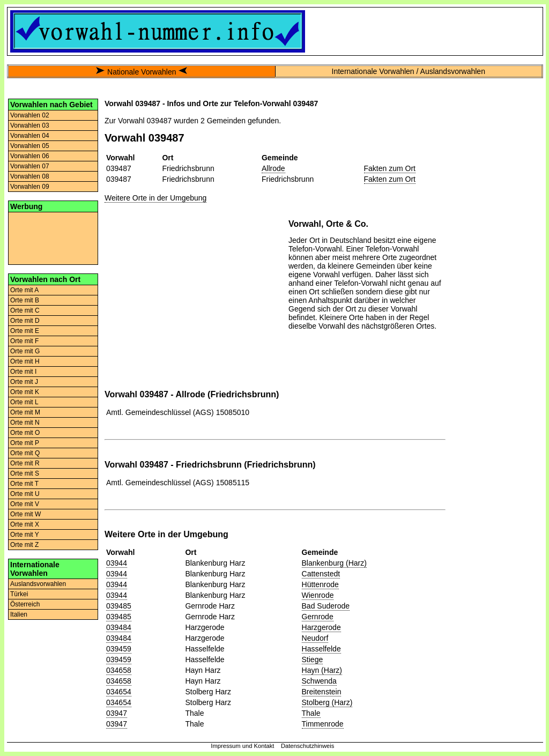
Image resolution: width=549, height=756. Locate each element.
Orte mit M (25, 412)
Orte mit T (24, 484)
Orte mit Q (25, 453)
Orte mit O (25, 433)
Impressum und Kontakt (242, 746)
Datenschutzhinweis (308, 746)
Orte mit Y (25, 535)
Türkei (19, 594)
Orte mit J (24, 382)
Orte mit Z (24, 545)
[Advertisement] (53, 238)
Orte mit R (25, 463)
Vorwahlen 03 (30, 125)
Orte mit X (25, 524)
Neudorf (315, 638)
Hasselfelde (321, 649)
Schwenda (319, 681)
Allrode (273, 168)
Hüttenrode (320, 584)
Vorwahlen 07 (30, 166)
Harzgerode (321, 627)
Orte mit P (25, 443)
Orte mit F (24, 341)
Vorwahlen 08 (30, 176)
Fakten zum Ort (390, 168)
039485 (119, 606)
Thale (311, 713)
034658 (119, 670)
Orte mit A (24, 290)
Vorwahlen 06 (30, 156)
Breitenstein (322, 692)
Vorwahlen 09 (30, 187)
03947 (117, 713)
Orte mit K (25, 392)
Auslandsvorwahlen (38, 584)
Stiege (313, 659)
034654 (119, 692)
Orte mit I (23, 372)
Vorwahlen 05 (30, 146)
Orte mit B (25, 300)
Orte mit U (25, 494)
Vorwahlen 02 (30, 115)
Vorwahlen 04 (30, 136)
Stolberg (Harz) (327, 702)
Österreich (25, 604)
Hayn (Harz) (322, 670)
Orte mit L (24, 402)
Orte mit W (25, 514)
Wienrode (318, 595)
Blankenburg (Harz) (334, 563)
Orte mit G (25, 351)
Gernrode (318, 617)
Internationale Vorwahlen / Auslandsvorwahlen (409, 71)
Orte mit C (25, 310)
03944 (117, 563)
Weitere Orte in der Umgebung (155, 198)
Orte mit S (25, 473)
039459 (119, 649)
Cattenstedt (321, 574)
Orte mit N (25, 423)
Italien (19, 614)
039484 (119, 627)
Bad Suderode (326, 606)
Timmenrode (323, 724)
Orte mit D (25, 321)
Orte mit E (25, 331)
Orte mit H (25, 361)
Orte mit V (25, 504)
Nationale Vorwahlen (142, 72)
